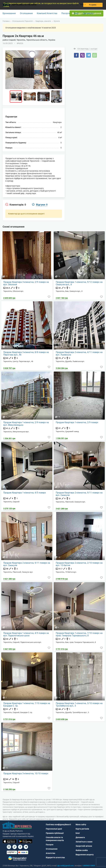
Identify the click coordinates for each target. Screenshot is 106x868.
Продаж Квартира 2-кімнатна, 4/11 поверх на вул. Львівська (79, 354)
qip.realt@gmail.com (65, 866)
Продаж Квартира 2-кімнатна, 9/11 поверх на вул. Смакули (79, 494)
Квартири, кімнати (43, 21)
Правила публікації (55, 833)
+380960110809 (89, 866)
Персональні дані (54, 829)
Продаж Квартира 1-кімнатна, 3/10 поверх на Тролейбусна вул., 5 (79, 705)
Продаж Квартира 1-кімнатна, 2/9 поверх (77, 423)
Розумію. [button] (93, 5)
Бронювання (9, 13)
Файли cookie (82, 850)
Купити (57, 21)
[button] (10, 7)
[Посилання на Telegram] (26, 847)
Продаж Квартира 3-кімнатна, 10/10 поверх (26, 774)
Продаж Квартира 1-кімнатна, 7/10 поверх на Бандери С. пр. (27, 705)
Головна (6, 21)
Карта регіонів (82, 829)
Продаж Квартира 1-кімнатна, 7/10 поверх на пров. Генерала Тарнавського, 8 (79, 634)
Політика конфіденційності (58, 825)
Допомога (88, 13)
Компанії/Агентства (47, 13)
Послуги (66, 13)
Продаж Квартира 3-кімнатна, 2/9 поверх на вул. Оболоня (26, 283)
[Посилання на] (9, 847)
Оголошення (26, 13)
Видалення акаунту (85, 855)
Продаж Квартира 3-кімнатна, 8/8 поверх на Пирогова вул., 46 (26, 354)
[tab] (16, 205)
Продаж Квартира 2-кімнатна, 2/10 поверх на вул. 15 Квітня (79, 564)
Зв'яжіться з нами (84, 842)
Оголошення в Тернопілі (22, 21)
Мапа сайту (81, 825)
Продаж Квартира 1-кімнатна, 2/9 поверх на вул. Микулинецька (26, 424)
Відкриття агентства (55, 858)
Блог (76, 13)
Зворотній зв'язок (84, 846)
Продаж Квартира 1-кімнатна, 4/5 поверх (25, 493)
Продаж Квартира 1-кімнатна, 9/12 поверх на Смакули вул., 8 (79, 283)
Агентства (51, 853)
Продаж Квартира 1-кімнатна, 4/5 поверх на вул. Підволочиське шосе (26, 634)
